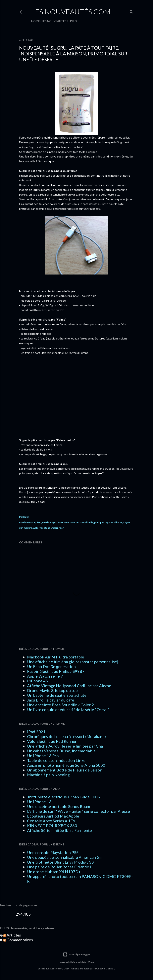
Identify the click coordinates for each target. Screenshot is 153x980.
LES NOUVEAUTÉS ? (55, 21)
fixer (39, 522)
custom (31, 522)
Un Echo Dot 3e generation (51, 666)
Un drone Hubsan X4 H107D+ (54, 872)
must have (63, 522)
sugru (127, 522)
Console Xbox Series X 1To (51, 821)
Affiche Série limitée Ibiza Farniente (59, 830)
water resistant (41, 528)
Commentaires (18, 940)
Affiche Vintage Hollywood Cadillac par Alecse (69, 686)
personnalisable (84, 522)
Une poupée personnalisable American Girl (65, 857)
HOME (35, 21)
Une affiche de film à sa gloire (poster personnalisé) (73, 662)
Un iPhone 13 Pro (43, 756)
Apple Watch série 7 (45, 676)
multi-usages (49, 522)
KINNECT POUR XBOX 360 (52, 826)
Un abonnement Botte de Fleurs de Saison (65, 770)
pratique (99, 522)
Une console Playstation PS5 (53, 852)
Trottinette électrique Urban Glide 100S (63, 797)
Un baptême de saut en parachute (57, 695)
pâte (72, 522)
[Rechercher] (131, 11)
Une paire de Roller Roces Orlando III (60, 867)
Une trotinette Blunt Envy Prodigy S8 (60, 862)
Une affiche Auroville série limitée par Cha (65, 746)
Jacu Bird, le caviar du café (51, 700)
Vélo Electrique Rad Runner (52, 741)
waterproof (57, 528)
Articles (12, 935)
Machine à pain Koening (48, 775)
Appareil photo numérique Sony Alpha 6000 (66, 765)
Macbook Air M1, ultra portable (56, 657)
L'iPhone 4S (37, 681)
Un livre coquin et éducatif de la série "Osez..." (68, 709)
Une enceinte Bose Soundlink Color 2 (61, 705)
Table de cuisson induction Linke (56, 760)
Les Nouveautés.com (71, 12)
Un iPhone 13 (39, 802)
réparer (109, 522)
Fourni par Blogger (76, 954)
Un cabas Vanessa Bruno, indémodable (61, 751)
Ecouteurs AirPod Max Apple (53, 816)
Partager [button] (24, 517)
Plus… (75, 21)
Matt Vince (88, 962)
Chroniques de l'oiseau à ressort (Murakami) (66, 736)
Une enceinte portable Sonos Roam (59, 806)
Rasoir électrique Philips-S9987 (56, 671)
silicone (118, 522)
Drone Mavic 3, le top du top (52, 690)
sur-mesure (26, 528)
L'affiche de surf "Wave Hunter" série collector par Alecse (78, 811)
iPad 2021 (36, 732)
